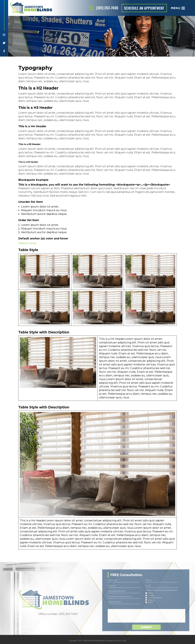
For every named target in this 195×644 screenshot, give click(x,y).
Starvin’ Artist (121, 642)
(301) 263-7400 (107, 8)
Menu (178, 8)
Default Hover (27, 243)
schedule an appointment (144, 8)
